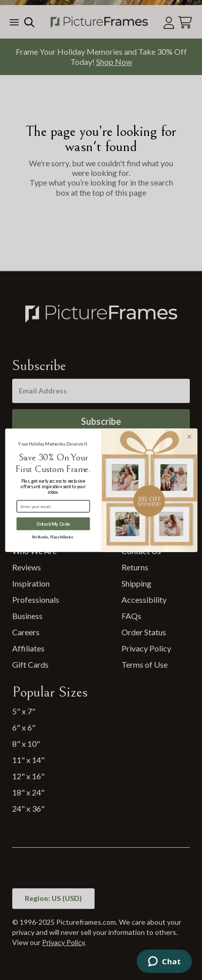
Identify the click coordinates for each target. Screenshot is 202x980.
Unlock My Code (53, 523)
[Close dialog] (189, 436)
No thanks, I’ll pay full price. (53, 537)
